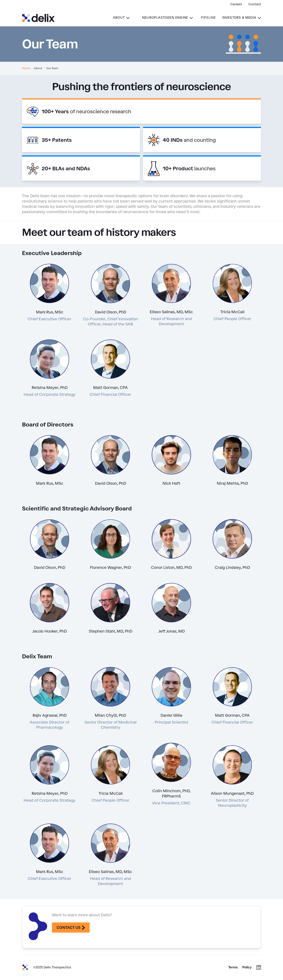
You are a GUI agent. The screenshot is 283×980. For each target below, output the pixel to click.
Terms (233, 967)
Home (26, 68)
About (119, 18)
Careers (236, 4)
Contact (255, 4)
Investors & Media (239, 18)
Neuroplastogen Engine (165, 18)
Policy (247, 967)
